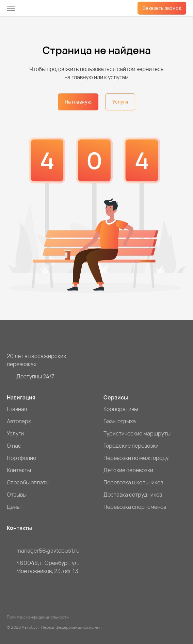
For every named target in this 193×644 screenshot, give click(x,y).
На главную (78, 102)
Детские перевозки (128, 470)
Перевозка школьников (133, 482)
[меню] (11, 8)
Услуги (120, 102)
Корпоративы (121, 409)
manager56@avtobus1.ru (48, 551)
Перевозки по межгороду (136, 458)
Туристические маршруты (137, 433)
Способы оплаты (28, 482)
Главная (17, 409)
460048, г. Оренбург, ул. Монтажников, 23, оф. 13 (48, 567)
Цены (14, 507)
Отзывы (17, 495)
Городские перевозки (131, 446)
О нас (14, 446)
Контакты (19, 470)
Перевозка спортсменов (135, 507)
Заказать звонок (162, 8)
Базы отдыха (120, 421)
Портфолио (21, 458)
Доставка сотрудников (133, 495)
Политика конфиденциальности (38, 617)
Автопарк (19, 421)
